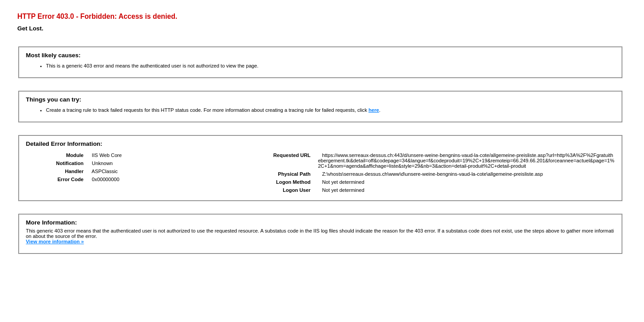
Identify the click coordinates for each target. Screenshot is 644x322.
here (374, 110)
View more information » (55, 241)
